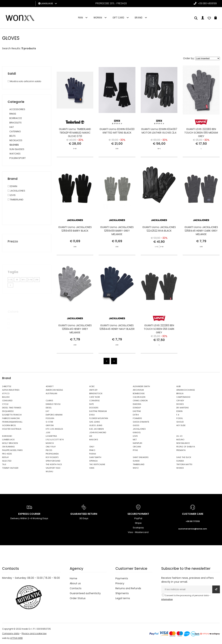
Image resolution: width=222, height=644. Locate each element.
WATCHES (15, 154)
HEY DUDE (181, 425)
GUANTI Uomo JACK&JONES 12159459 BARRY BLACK (75, 237)
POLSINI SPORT (18, 158)
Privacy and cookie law (34, 633)
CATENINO (15, 131)
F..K (178, 415)
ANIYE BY (93, 390)
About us (75, 583)
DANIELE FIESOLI (53, 404)
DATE (92, 404)
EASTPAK (137, 411)
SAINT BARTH (95, 457)
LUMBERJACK (8, 440)
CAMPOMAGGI (183, 397)
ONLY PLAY (51, 447)
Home (73, 578)
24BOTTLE (7, 386)
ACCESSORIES (17, 109)
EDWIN (179, 411)
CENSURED (7, 401)
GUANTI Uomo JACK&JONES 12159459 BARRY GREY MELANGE (117, 245)
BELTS (12, 136)
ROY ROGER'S (52, 457)
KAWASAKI (7, 436)
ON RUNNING (8, 447)
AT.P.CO (6, 393)
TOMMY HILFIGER (10, 468)
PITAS (135, 450)
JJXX (48, 432)
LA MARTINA (51, 436)
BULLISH (6, 397)
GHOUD (180, 422)
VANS (92, 468)
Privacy (120, 583)
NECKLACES (16, 140)
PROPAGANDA (52, 454)
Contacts (76, 588)
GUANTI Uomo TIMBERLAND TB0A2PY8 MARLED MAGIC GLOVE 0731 (75, 133)
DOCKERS (94, 408)
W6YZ (136, 468)
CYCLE (5, 404)
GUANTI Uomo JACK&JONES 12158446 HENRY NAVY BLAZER (117, 335)
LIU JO (179, 436)
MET (135, 440)
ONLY (92, 447)
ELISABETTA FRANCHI (12, 415)
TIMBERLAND (139, 464)
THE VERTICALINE (97, 464)
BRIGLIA (180, 393)
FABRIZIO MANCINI (11, 418)
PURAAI (93, 454)
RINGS (13, 114)
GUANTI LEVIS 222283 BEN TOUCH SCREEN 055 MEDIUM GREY (201, 133)
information (167, 599)
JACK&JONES (139, 429)
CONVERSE (94, 401)
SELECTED (7, 461)
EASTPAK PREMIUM (98, 411)
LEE (91, 436)
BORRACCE (16, 118)
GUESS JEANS (96, 425)
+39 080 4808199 (207, 3)
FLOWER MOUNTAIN (99, 418)
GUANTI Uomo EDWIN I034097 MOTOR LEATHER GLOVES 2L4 (159, 131)
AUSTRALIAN (51, 393)
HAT (12, 127)
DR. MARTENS (183, 408)
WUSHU (49, 471)
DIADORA (137, 404)
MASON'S (94, 440)
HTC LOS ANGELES (54, 429)
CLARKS (49, 401)
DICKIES (180, 404)
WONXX (180, 468)
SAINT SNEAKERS (141, 457)
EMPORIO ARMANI (54, 415)
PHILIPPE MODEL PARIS (12, 450)
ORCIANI (137, 447)
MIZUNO (180, 440)
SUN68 (136, 461)
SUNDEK (180, 461)
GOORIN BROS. (9, 425)
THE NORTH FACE (54, 464)
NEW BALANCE (183, 443)
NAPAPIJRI (137, 443)
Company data (11, 633)
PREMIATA (181, 450)
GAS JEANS (95, 422)
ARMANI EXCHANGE (186, 390)
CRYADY (180, 401)
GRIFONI (50, 425)
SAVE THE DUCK (184, 457)
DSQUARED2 (8, 411)
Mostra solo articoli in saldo (24, 81)
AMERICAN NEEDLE (54, 390)
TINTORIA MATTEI (184, 464)
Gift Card (118, 17)
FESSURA (50, 418)
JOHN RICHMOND (98, 432)
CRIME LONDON (140, 401)
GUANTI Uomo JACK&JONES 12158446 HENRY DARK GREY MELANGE (201, 238)
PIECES (49, 450)
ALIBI (178, 386)
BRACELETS (15, 123)
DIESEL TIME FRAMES (12, 408)
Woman (98, 17)
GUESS (136, 425)
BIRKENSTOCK (96, 393)
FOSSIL (180, 418)
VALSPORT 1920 (53, 468)
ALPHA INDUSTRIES (11, 390)
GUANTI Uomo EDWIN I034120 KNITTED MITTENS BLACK (117, 131)
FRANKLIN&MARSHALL (12, 422)
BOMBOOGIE (139, 393)
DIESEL (49, 408)
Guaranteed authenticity (85, 593)
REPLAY (5, 457)
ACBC (92, 386)
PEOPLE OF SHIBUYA (186, 447)
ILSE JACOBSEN (96, 429)
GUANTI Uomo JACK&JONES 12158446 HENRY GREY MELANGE (75, 337)
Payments (122, 578)
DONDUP (137, 408)
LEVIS (135, 436)
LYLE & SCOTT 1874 (55, 440)
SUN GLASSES (17, 149)
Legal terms (123, 598)
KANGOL (137, 432)
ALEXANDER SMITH (141, 386)
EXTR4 (136, 415)
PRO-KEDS (7, 454)
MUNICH (50, 443)
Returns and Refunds (128, 588)
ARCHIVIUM (138, 390)
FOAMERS (137, 418)
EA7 (47, 411)
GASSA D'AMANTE (141, 422)
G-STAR (49, 422)
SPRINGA (93, 461)
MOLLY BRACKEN (10, 443)
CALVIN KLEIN (139, 397)
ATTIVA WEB (16, 638)
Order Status (78, 598)
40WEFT (50, 386)
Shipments (122, 593)
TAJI (4, 464)
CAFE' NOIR (95, 397)
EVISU (92, 415)
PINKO (92, 450)
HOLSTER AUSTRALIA (12, 429)
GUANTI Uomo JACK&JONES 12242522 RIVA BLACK (159, 237)
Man (80, 17)
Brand (139, 17)
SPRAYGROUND (53, 461)
